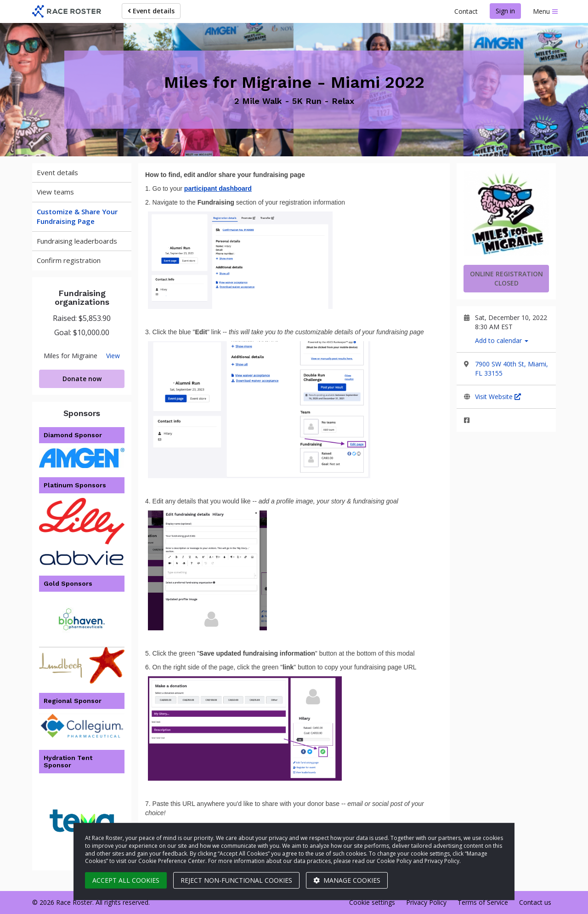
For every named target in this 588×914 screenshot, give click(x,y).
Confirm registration (69, 260)
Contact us (535, 902)
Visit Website (498, 397)
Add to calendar (502, 340)
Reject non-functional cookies (236, 880)
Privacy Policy (426, 902)
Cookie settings (372, 902)
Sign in (505, 11)
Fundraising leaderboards (77, 241)
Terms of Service (483, 902)
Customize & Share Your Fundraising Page (77, 216)
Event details (151, 11)
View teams (55, 192)
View (113, 356)
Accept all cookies (126, 880)
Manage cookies (347, 880)
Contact (466, 11)
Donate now (82, 379)
